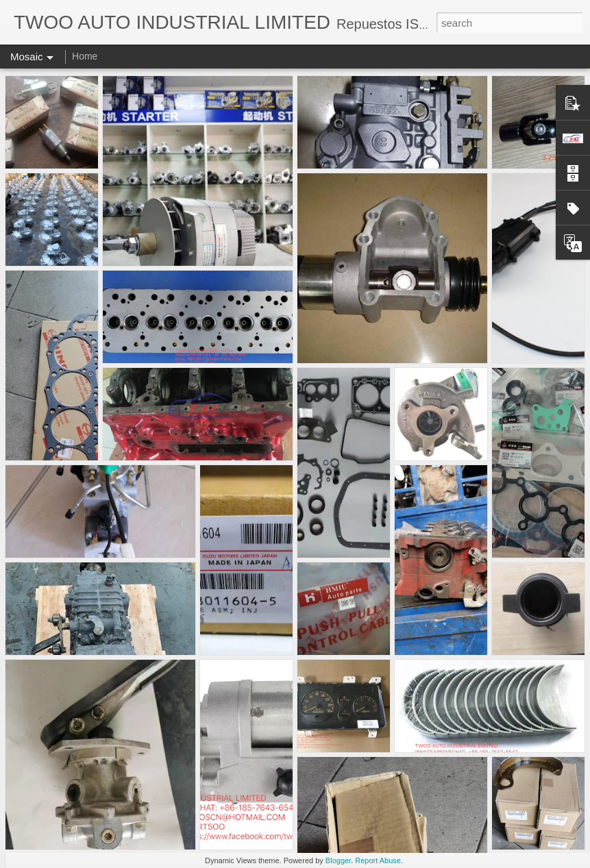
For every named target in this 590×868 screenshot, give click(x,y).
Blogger (338, 860)
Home (85, 56)
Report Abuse (378, 860)
